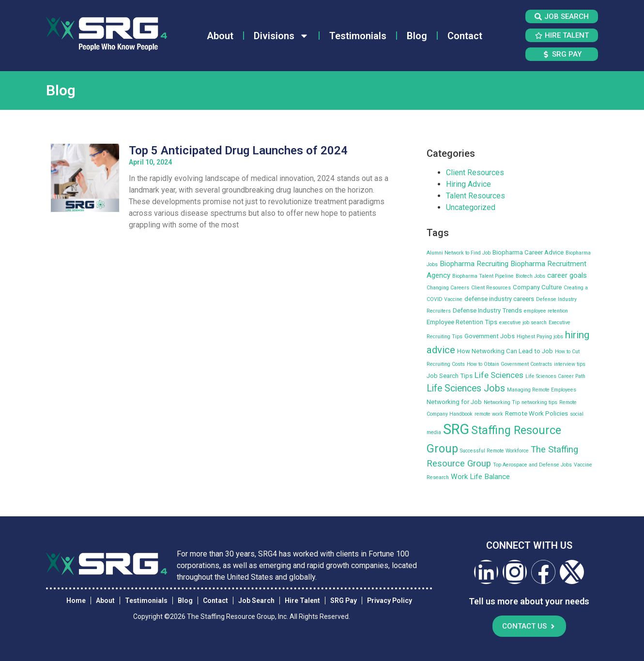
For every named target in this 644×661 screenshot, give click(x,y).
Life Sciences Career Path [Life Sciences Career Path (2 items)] (555, 376)
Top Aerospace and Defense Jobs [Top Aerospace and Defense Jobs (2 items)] (532, 465)
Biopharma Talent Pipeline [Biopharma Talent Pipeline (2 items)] (483, 276)
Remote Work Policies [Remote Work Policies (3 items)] (537, 413)
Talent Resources (475, 196)
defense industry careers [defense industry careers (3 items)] (499, 299)
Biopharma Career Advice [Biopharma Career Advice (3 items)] (528, 252)
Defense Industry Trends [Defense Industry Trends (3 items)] (487, 310)
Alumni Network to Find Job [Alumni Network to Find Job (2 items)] (459, 253)
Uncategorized (471, 207)
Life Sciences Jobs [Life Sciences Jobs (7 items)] (466, 388)
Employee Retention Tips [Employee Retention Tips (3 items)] (462, 322)
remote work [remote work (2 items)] (489, 414)
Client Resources (475, 173)
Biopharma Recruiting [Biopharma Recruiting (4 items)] (474, 264)
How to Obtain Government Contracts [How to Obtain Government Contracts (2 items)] (509, 364)
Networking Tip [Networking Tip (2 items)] (502, 402)
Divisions (281, 36)
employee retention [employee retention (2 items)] (546, 311)
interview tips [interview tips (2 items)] (570, 364)
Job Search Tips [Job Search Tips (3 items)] (450, 376)
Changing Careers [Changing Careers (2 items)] (448, 288)
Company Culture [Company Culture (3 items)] (537, 287)
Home (76, 601)
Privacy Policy (390, 601)
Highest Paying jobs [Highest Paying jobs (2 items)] (540, 337)
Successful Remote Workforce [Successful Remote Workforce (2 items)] (494, 451)
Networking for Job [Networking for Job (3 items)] (454, 402)
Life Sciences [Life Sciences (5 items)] (499, 375)
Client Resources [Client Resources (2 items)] (491, 288)
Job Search (256, 601)
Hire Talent (302, 601)
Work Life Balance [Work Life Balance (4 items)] (480, 477)
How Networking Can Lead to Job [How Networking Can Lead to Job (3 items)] (505, 351)
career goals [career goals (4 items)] (567, 275)
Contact (465, 36)
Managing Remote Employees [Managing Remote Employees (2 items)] (542, 390)
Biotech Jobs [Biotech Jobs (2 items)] (530, 276)
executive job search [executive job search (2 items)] (523, 323)
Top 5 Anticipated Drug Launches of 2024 (238, 150)
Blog (417, 36)
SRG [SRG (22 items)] (456, 429)
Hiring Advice (468, 184)
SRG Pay (344, 601)
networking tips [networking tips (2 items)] (539, 402)
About (220, 36)
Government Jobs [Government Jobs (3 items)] (490, 336)
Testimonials (358, 36)
